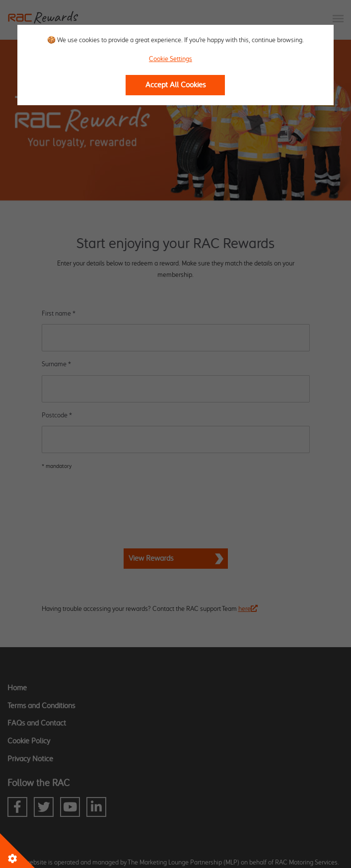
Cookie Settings (171, 59)
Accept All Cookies (175, 85)
